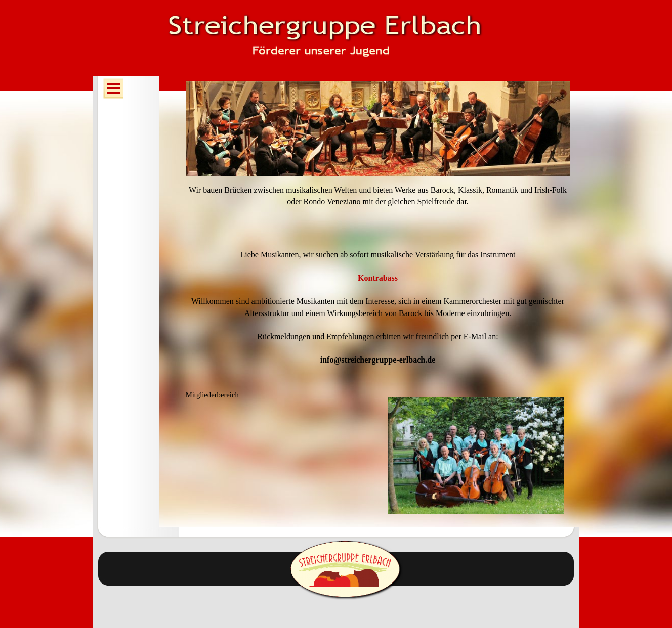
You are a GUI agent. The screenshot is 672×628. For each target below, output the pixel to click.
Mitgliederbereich (212, 395)
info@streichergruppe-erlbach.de (378, 360)
